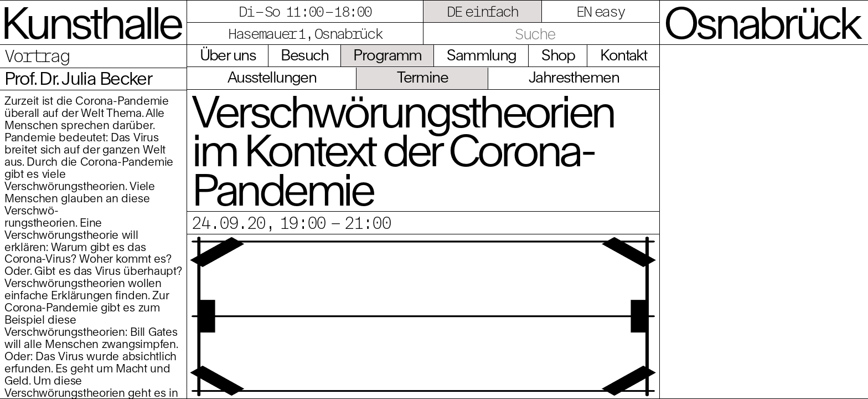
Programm (387, 55)
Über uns (228, 55)
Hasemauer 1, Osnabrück (305, 33)
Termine (422, 77)
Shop (558, 55)
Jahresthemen (574, 77)
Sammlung (481, 55)
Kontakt (623, 55)
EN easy (601, 11)
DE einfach (482, 11)
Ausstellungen (272, 77)
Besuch (304, 55)
